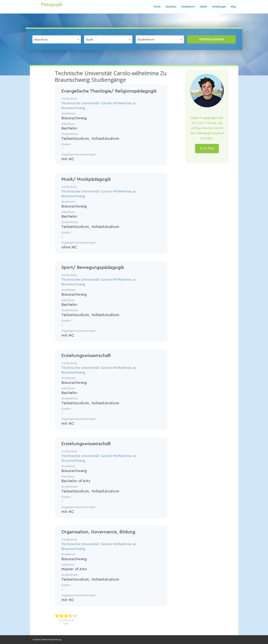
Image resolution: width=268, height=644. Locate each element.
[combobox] (57, 39)
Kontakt (36, 640)
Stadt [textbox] (89, 40)
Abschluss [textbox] (41, 40)
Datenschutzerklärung (51, 640)
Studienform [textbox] (146, 40)
